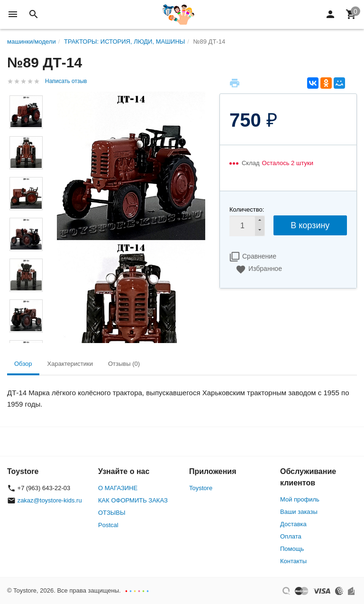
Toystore (201, 488)
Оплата (291, 536)
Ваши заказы (299, 512)
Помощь (292, 549)
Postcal (108, 525)
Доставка (293, 524)
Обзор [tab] (23, 364)
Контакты (293, 561)
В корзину (310, 225)
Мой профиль (300, 499)
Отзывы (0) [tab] (124, 364)
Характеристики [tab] (70, 364)
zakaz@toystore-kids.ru (50, 500)
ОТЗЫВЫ (112, 513)
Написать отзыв (66, 81)
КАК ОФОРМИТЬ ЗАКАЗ (133, 500)
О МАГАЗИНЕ (118, 488)
